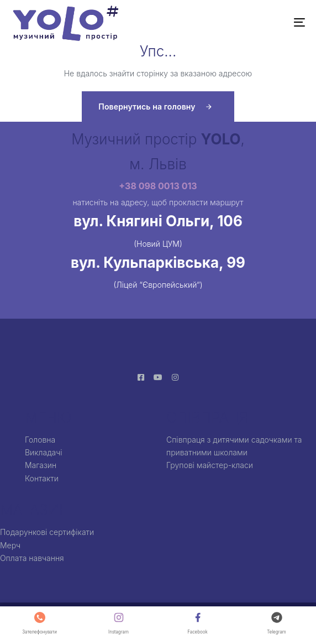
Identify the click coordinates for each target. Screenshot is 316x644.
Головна (40, 440)
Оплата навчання (32, 558)
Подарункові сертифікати (47, 532)
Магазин (41, 465)
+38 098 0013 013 (158, 186)
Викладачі (44, 452)
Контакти (42, 478)
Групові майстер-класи (210, 465)
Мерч (10, 545)
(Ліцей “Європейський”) (158, 285)
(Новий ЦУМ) (158, 244)
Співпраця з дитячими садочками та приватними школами (234, 446)
